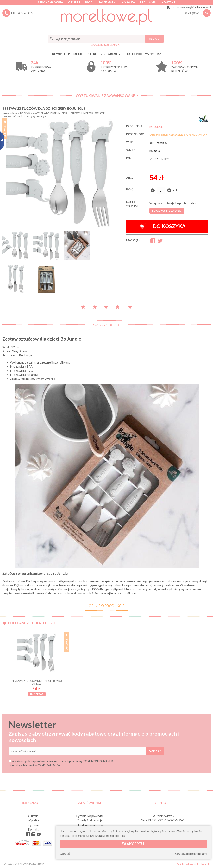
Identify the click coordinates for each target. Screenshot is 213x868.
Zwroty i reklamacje (90, 820)
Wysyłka (128, 2)
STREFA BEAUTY (110, 54)
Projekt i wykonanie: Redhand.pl (193, 864)
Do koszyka (163, 226)
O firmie (74, 2)
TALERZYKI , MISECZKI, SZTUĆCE (88, 113)
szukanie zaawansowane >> (106, 45)
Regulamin (148, 2)
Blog (89, 2)
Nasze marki (107, 2)
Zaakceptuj (133, 844)
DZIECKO (91, 54)
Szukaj (154, 39)
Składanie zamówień (90, 825)
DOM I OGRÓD (133, 54)
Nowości (59, 54)
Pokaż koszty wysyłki (167, 211)
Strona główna (50, 2)
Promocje (75, 54)
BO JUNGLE (157, 127)
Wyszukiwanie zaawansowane (105, 96)
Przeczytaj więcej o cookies (107, 835)
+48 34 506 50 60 (22, 13)
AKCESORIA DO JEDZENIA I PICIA (50, 113)
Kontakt (168, 2)
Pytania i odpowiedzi (90, 816)
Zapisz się (155, 751)
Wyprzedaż (153, 54)
